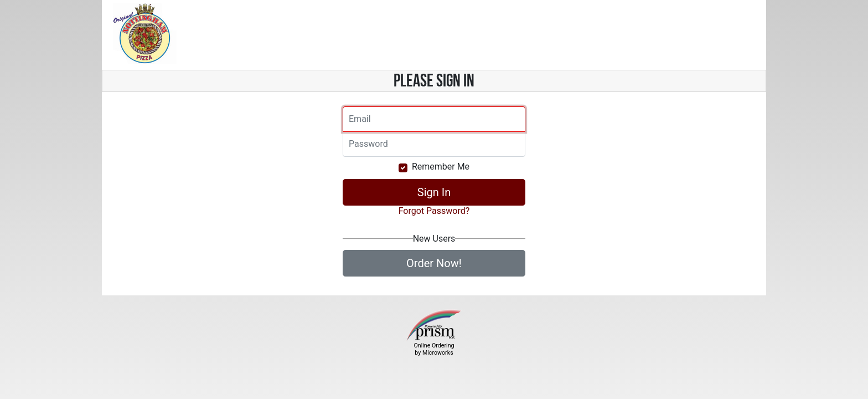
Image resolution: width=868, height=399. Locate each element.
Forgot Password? (434, 211)
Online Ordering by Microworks (434, 349)
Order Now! (434, 263)
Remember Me (441, 167)
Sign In (434, 192)
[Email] (434, 119)
